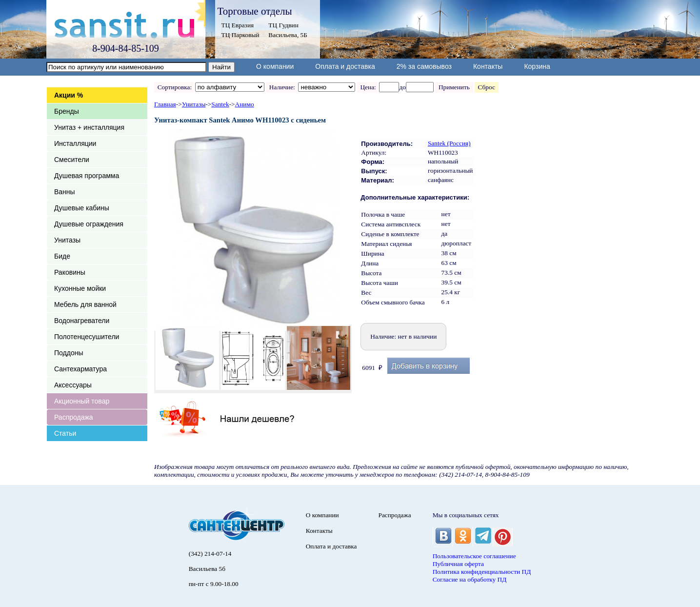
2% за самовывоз (424, 66)
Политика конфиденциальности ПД (482, 572)
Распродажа (74, 417)
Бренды (67, 111)
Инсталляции (75, 143)
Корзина (537, 66)
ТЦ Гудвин (283, 25)
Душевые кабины (82, 208)
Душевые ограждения (89, 224)
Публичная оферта (458, 564)
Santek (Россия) (449, 143)
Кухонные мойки (80, 288)
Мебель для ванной (85, 304)
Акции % (69, 95)
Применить (454, 87)
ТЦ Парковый (240, 35)
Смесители (72, 160)
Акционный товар (82, 401)
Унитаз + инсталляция (89, 127)
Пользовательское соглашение (474, 556)
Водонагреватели (82, 321)
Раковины (70, 272)
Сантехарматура (80, 369)
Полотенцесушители (87, 337)
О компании (275, 66)
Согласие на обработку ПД (470, 579)
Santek (220, 104)
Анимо (245, 104)
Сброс (487, 87)
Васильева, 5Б (288, 35)
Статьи (65, 433)
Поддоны (69, 353)
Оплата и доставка (345, 66)
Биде (62, 256)
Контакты (488, 66)
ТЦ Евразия (238, 25)
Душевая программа (87, 176)
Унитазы (67, 240)
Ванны (65, 192)
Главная (165, 104)
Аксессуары (73, 385)
